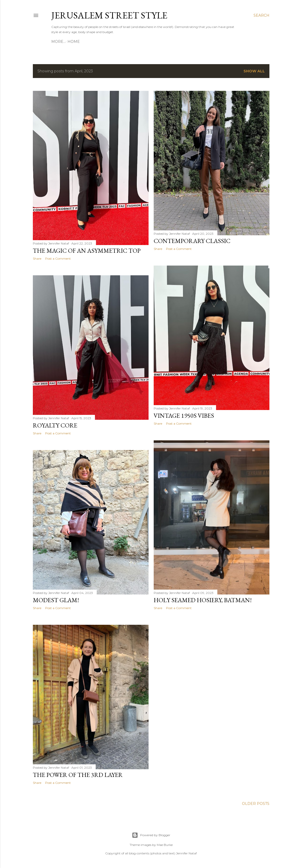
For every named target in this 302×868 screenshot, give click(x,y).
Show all (254, 71)
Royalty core (55, 425)
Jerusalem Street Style (109, 15)
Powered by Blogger (151, 835)
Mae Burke (165, 845)
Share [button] (37, 259)
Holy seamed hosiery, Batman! (203, 600)
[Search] (261, 15)
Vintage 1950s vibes (184, 416)
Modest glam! (56, 600)
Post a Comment (58, 259)
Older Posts (256, 804)
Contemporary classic (192, 241)
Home (59, 42)
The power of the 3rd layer (78, 775)
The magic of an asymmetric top (87, 251)
